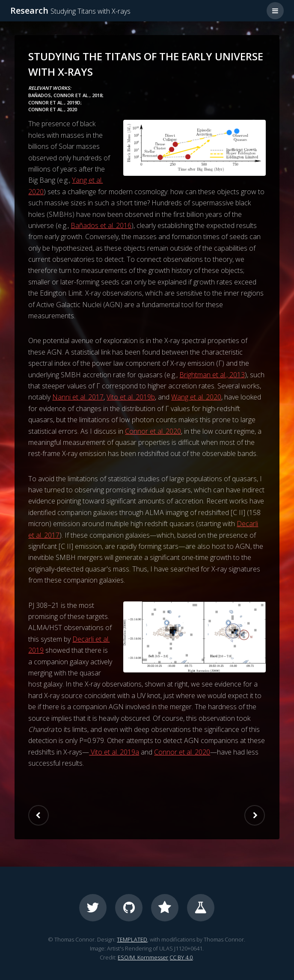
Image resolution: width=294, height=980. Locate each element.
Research (70, 10)
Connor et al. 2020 (153, 431)
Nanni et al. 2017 (78, 397)
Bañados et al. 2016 (101, 225)
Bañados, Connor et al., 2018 (65, 95)
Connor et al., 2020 (53, 109)
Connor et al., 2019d (54, 102)
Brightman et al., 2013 (212, 375)
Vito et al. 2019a (114, 752)
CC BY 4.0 (181, 957)
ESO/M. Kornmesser (143, 957)
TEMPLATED (132, 939)
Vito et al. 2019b (131, 397)
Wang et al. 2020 (196, 397)
